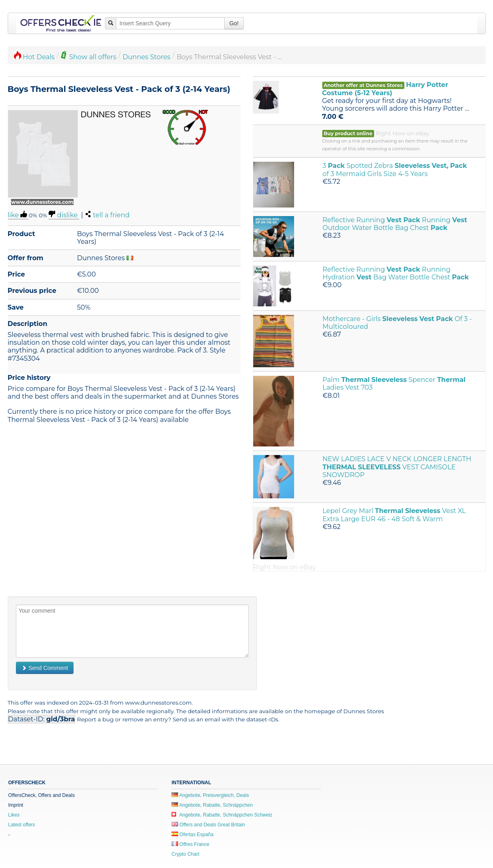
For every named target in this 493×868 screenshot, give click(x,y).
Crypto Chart (185, 854)
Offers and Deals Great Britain (208, 825)
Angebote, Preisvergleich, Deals (210, 795)
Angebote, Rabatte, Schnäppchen (212, 805)
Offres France (190, 844)
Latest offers (22, 825)
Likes (14, 815)
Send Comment (45, 668)
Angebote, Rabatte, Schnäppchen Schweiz (222, 815)
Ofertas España (193, 835)
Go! (234, 23)
